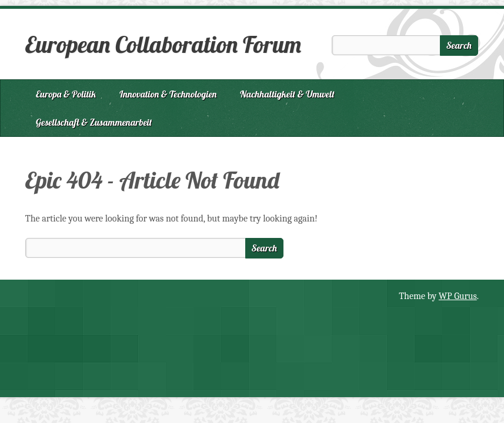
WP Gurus (458, 296)
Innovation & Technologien (168, 94)
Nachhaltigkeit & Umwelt (287, 94)
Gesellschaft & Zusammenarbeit (94, 122)
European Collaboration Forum (163, 44)
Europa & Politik (66, 94)
